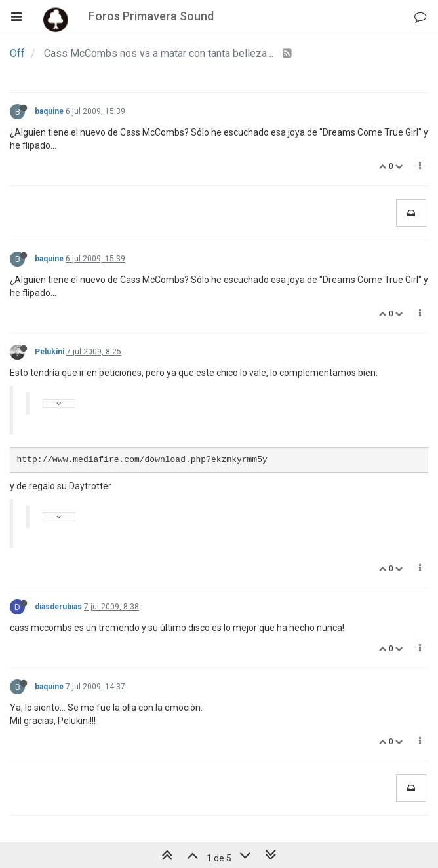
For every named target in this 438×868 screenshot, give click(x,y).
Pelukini (50, 352)
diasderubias (58, 607)
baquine (49, 111)
